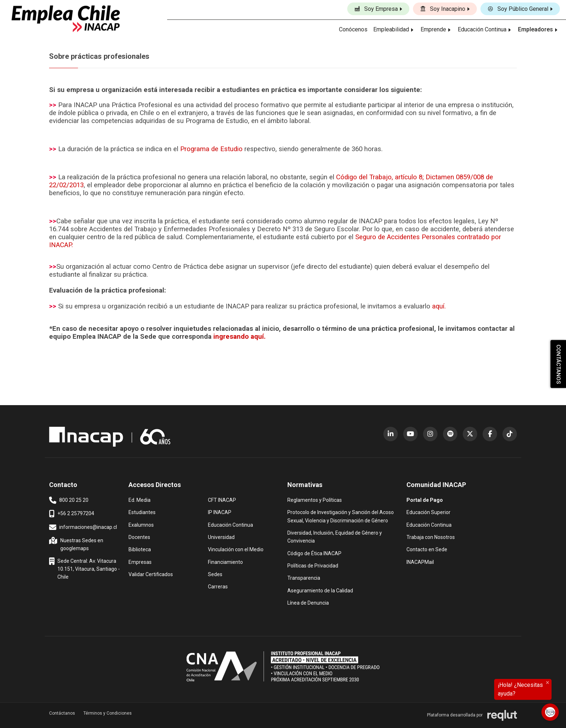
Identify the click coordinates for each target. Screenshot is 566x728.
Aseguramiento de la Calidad (320, 590)
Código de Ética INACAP (314, 553)
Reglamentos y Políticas (315, 499)
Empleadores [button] (535, 29)
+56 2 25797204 (72, 514)
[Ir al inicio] (66, 19)
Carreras (218, 586)
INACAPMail (420, 562)
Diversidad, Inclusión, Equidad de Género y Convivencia (335, 536)
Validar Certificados (151, 574)
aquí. (439, 306)
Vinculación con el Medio (236, 549)
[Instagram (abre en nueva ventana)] (430, 434)
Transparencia (304, 577)
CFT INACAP (222, 499)
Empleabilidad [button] (391, 29)
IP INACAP (220, 512)
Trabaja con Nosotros (431, 537)
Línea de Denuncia (308, 602)
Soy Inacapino (443, 9)
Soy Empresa (376, 9)
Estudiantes (142, 512)
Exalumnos (141, 525)
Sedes (215, 574)
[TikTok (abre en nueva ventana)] (510, 434)
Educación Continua (230, 524)
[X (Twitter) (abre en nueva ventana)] (470, 434)
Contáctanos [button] (62, 713)
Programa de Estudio (211, 149)
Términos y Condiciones (108, 713)
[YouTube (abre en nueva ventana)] (410, 434)
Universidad (221, 537)
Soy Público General (518, 9)
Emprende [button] (433, 29)
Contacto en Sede (427, 549)
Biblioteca (140, 549)
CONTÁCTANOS (558, 364)
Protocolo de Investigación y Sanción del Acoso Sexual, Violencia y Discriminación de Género (341, 516)
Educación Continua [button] (482, 29)
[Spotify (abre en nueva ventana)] (450, 434)
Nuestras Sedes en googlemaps (77, 544)
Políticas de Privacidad (313, 565)
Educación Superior (428, 512)
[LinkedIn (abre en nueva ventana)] (391, 434)
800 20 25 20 (69, 500)
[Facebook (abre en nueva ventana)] (490, 434)
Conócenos (353, 29)
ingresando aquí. (240, 337)
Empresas (140, 562)
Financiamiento (225, 562)
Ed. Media (140, 499)
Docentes (139, 537)
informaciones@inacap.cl (83, 527)
